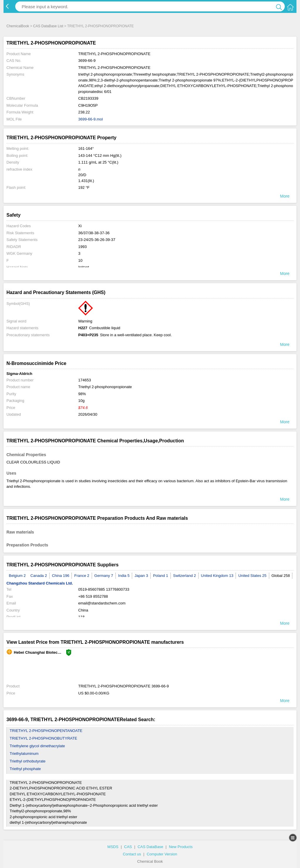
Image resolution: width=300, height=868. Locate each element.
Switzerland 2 (185, 576)
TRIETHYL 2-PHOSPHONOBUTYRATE (43, 738)
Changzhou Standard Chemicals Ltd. (40, 583)
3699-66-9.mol (91, 119)
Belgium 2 (17, 576)
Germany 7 (104, 576)
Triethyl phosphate (25, 769)
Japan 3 (141, 576)
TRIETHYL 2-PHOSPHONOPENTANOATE (46, 731)
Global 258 (281, 576)
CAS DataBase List (48, 26)
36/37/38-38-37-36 (94, 233)
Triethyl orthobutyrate (28, 761)
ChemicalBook (18, 26)
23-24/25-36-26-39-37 (97, 240)
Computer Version (162, 854)
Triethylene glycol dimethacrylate (37, 746)
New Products (181, 847)
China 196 (60, 576)
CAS (128, 847)
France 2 (82, 576)
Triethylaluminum (24, 754)
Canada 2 (39, 576)
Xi (80, 226)
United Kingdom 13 (217, 576)
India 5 (124, 576)
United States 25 (252, 576)
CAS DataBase (150, 847)
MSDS (113, 847)
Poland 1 (160, 576)
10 (80, 260)
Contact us (132, 854)
